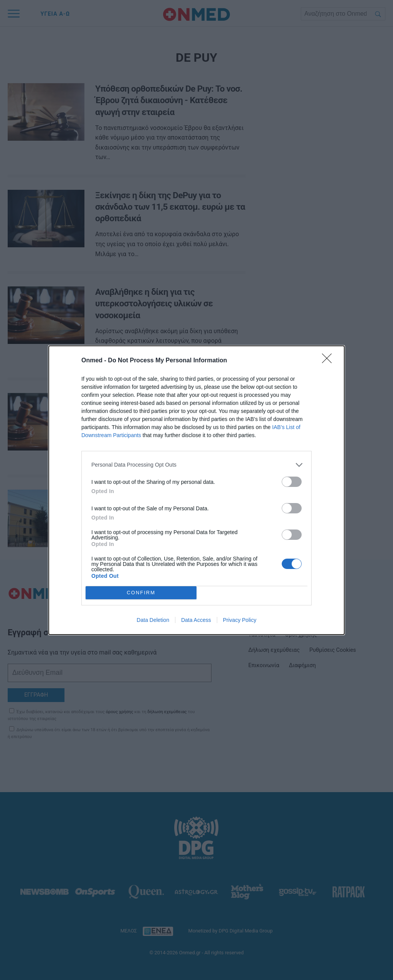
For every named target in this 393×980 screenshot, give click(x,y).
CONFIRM (141, 593)
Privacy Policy (240, 620)
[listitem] (196, 465)
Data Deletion (153, 620)
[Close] (329, 361)
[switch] (292, 482)
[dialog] (196, 490)
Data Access (196, 620)
